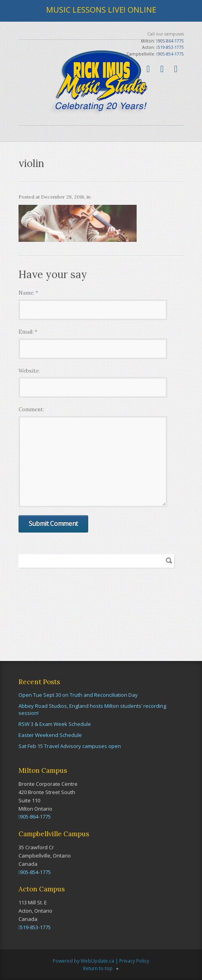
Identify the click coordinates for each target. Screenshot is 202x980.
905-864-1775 (170, 41)
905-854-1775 (170, 54)
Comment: (31, 409)
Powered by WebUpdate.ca (83, 961)
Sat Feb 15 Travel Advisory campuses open (70, 746)
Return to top (98, 968)
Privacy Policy (134, 961)
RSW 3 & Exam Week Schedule (55, 724)
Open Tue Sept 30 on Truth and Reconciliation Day (78, 695)
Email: (28, 332)
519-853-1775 (170, 47)
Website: (29, 371)
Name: (28, 293)
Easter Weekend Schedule (50, 735)
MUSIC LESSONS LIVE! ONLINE (101, 10)
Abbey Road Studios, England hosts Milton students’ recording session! (92, 709)
